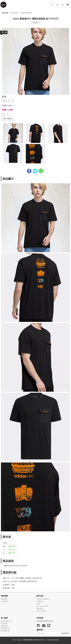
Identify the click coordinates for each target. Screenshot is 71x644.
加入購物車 (8, 119)
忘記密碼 (4, 623)
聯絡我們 (4, 599)
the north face (42, 606)
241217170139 (26, 13)
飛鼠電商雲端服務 (52, 640)
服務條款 (4, 626)
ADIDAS (15, 13)
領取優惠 (65, 633)
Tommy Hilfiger (43, 599)
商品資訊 (35, 22)
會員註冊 (4, 621)
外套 (38, 604)
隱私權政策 (5, 628)
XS (4, 101)
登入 (11, 621)
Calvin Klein (42, 611)
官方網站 (4, 601)
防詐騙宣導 (5, 631)
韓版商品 (40, 609)
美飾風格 (5, 13)
